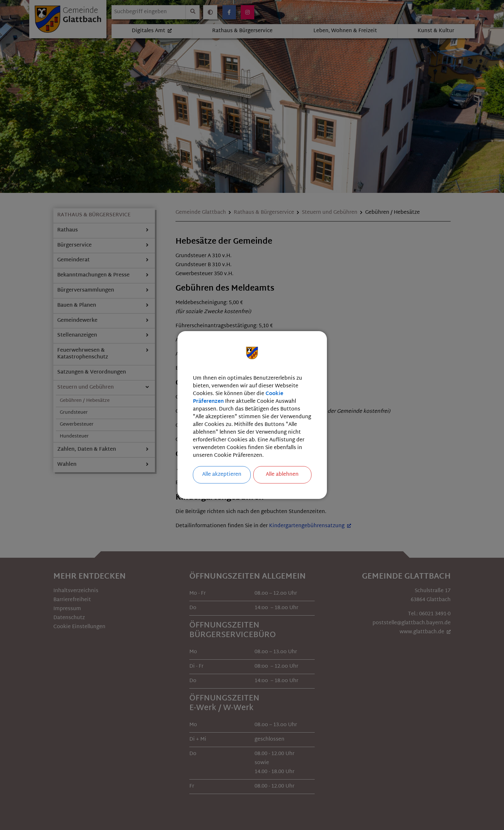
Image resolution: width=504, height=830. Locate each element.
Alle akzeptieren (222, 475)
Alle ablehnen (282, 475)
